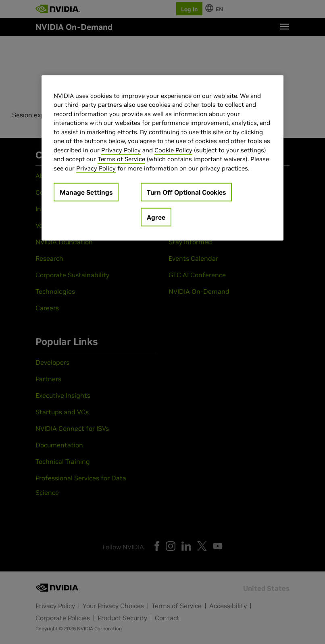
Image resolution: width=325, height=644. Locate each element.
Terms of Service (121, 159)
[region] (162, 158)
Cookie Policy (173, 150)
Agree (156, 217)
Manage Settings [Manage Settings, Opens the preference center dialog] (86, 192)
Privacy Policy (121, 150)
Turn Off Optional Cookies (186, 192)
